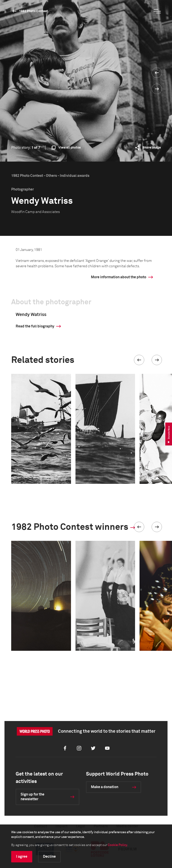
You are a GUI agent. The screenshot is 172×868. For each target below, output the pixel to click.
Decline (49, 857)
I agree (22, 857)
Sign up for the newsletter (32, 797)
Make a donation (105, 787)
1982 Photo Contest (33, 11)
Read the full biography (35, 326)
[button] (139, 360)
